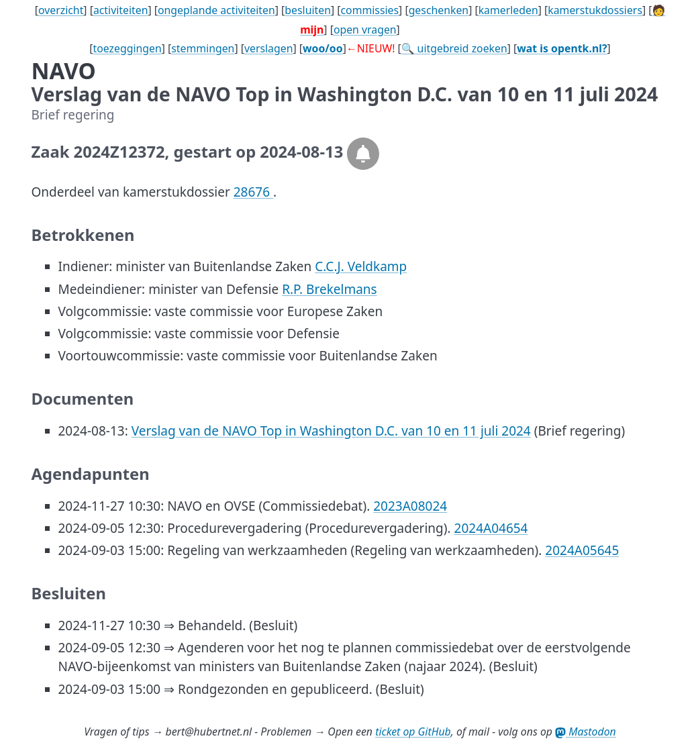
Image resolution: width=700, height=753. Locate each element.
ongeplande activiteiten (216, 10)
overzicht (61, 10)
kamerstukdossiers (595, 10)
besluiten (308, 10)
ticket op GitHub (413, 732)
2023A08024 (410, 506)
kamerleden (508, 10)
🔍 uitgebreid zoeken (454, 48)
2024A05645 (582, 550)
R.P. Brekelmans (330, 289)
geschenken (439, 10)
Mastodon (586, 732)
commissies (369, 10)
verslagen (269, 48)
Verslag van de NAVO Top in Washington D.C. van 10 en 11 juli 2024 (331, 431)
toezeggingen (128, 48)
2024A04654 (491, 528)
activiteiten (121, 10)
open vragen (365, 30)
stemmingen (203, 48)
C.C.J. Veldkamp (361, 266)
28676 (253, 192)
